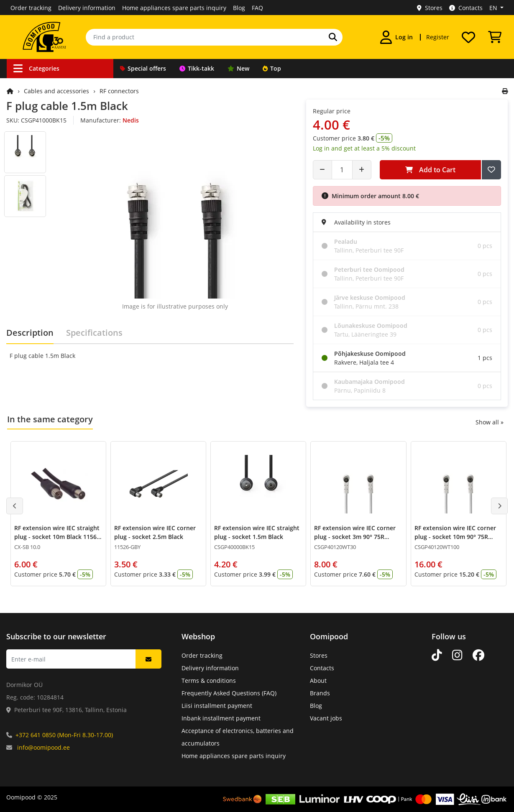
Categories (36, 68)
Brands (320, 693)
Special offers (143, 68)
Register (438, 37)
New (238, 68)
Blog (239, 8)
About (318, 680)
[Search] (333, 37)
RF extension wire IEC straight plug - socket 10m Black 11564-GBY (58, 537)
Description (30, 333)
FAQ (257, 8)
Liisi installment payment (217, 706)
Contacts (466, 8)
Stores (430, 8)
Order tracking (31, 8)
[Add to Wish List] (491, 170)
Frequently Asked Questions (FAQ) (229, 693)
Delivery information (87, 8)
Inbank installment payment (221, 718)
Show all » (490, 422)
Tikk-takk (197, 68)
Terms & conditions (209, 680)
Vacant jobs (326, 718)
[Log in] (396, 37)
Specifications (94, 333)
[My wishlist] (468, 37)
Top (272, 68)
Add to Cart (430, 170)
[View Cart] (495, 37)
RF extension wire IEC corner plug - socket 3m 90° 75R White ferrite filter (355, 537)
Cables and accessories (56, 91)
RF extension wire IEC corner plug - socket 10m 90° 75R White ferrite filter (455, 537)
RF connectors (119, 91)
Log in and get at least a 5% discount (364, 148)
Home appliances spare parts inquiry (174, 8)
